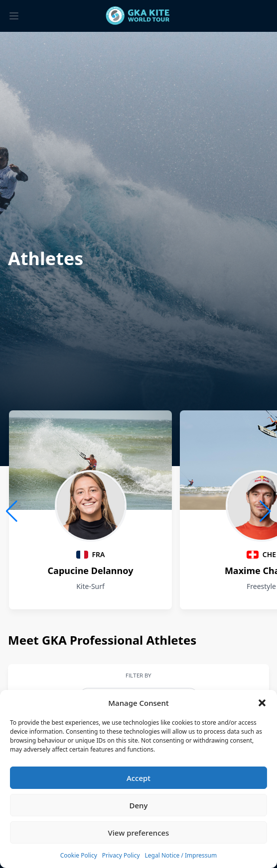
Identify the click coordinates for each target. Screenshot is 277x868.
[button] (262, 703)
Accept (138, 778)
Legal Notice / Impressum (181, 855)
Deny (139, 805)
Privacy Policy (121, 855)
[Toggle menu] (14, 16)
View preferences (139, 833)
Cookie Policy (79, 855)
